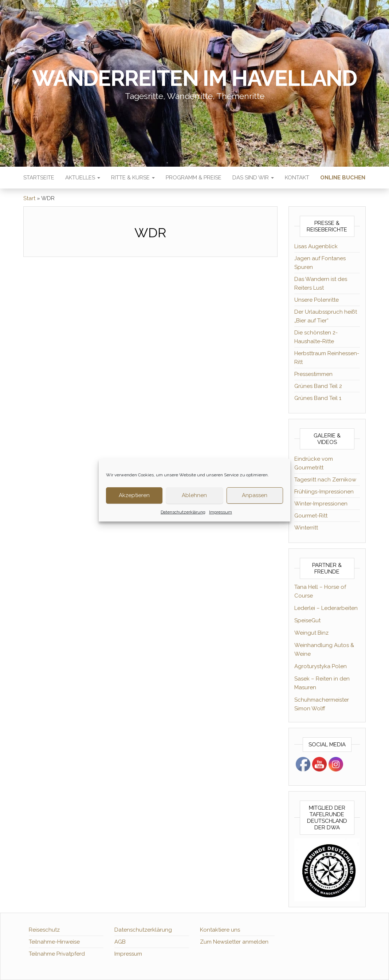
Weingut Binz (311, 633)
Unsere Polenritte (317, 300)
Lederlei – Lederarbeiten (326, 608)
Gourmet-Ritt (311, 516)
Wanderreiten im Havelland (194, 78)
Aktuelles (83, 178)
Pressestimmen (313, 374)
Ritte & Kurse (133, 178)
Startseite (39, 178)
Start (29, 198)
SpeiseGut (307, 620)
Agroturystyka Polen (321, 666)
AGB (120, 942)
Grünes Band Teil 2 (318, 386)
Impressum (221, 512)
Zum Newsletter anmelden (234, 942)
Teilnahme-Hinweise (54, 942)
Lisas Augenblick (316, 246)
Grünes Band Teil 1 (318, 398)
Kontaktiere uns (220, 930)
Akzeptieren (134, 495)
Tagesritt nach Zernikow (325, 480)
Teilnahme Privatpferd (57, 954)
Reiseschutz (44, 930)
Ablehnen (194, 495)
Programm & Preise (194, 178)
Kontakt (297, 178)
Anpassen (255, 495)
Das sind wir (253, 178)
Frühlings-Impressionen (324, 492)
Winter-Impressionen (321, 504)
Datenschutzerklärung (183, 512)
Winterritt (306, 528)
